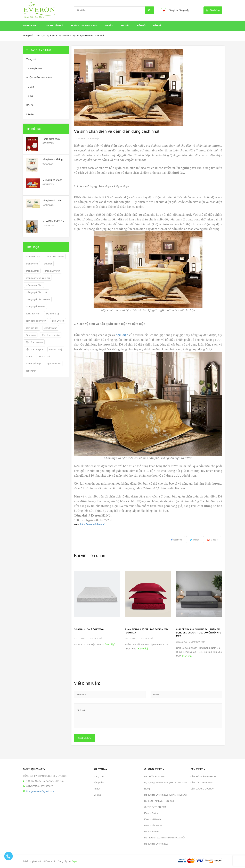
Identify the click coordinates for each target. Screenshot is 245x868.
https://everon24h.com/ (92, 524)
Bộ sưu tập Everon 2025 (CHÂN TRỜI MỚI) (166, 795)
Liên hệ (157, 26)
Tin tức (97, 789)
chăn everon (32, 264)
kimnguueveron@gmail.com (40, 791)
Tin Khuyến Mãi (55, 26)
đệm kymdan (51, 328)
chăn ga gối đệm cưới (36, 292)
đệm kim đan (32, 328)
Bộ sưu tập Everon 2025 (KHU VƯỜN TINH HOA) (166, 786)
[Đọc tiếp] (110, 644)
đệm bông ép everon (36, 321)
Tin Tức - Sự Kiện (46, 36)
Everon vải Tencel (153, 825)
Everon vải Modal (153, 819)
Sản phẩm (99, 783)
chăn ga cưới (32, 271)
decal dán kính (33, 314)
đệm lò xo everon (34, 342)
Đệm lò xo (31, 335)
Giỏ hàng (215, 10)
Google (214, 540)
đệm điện (122, 335)
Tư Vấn (109, 26)
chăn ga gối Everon (35, 307)
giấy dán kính (54, 364)
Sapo (74, 861)
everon (29, 356)
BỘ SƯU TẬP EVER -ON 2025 (159, 801)
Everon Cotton (151, 813)
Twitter (196, 540)
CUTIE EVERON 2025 (155, 807)
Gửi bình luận (85, 738)
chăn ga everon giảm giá (38, 278)
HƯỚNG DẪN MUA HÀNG (84, 26)
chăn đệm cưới (33, 257)
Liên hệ (97, 795)
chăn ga (48, 264)
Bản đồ (141, 26)
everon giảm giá (34, 364)
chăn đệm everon (55, 257)
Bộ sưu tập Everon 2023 (156, 844)
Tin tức (125, 26)
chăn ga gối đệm (34, 285)
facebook (178, 540)
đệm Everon (58, 321)
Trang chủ (29, 26)
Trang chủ (99, 776)
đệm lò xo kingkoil (34, 349)
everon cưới (44, 356)
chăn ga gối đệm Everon (38, 299)
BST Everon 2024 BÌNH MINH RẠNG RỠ (164, 838)
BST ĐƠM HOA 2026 (155, 776)
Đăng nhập (184, 10)
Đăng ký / (173, 10)
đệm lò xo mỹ (56, 349)
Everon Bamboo (152, 832)
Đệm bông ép (53, 314)
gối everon (31, 371)
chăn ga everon (52, 271)
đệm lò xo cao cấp (51, 335)
